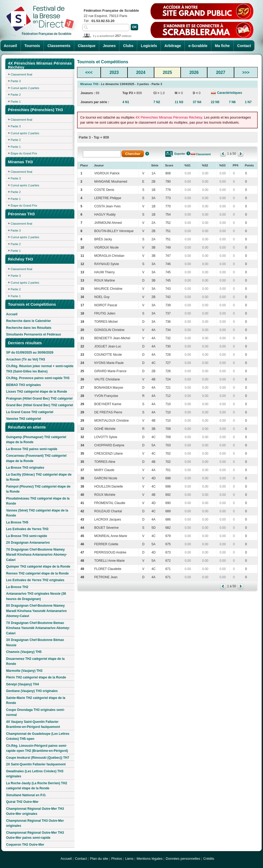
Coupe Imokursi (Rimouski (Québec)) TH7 (38, 758)
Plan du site (99, 859)
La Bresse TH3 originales (25, 468)
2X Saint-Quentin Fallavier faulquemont (36, 764)
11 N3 (179, 102)
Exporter (180, 154)
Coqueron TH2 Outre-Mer (25, 845)
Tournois (32, 46)
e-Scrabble (198, 46)
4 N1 (126, 102)
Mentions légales (150, 859)
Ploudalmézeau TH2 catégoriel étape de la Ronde (38, 501)
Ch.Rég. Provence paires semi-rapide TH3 (38, 378)
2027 (221, 72)
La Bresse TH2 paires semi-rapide (32, 449)
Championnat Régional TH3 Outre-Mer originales (35, 823)
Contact (244, 46)
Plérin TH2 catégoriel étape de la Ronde (36, 677)
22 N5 (215, 102)
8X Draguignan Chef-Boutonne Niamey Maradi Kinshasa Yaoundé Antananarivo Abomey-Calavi (36, 611)
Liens (129, 859)
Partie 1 (16, 102)
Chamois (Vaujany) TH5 (24, 652)
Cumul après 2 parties (25, 88)
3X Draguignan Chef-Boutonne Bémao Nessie (35, 643)
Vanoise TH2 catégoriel (24, 419)
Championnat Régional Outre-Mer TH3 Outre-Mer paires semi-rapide (35, 835)
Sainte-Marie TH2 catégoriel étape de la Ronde (36, 701)
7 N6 (232, 102)
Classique (87, 46)
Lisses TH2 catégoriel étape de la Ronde (37, 392)
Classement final (21, 74)
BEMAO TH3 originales (24, 385)
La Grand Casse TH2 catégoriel (30, 412)
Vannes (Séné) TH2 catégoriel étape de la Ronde (37, 513)
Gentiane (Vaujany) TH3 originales (32, 691)
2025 (167, 72)
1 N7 (248, 102)
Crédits (209, 859)
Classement (203, 154)
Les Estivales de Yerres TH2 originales (35, 580)
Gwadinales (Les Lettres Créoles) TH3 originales (35, 774)
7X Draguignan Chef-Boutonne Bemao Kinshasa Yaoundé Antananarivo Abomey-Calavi (38, 628)
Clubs (128, 46)
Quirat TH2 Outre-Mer (22, 802)
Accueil (10, 46)
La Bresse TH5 (17, 522)
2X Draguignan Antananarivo (28, 543)
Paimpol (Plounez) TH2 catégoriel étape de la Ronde (38, 489)
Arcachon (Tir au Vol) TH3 (26, 359)
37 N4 (197, 102)
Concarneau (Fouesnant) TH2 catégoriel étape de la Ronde (36, 458)
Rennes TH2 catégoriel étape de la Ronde (37, 573)
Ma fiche (222, 46)
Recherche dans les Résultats (29, 328)
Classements (59, 46)
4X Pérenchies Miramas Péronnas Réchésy (169, 117)
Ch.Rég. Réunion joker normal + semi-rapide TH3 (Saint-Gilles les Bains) (40, 369)
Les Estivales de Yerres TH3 (27, 529)
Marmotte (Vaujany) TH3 (24, 671)
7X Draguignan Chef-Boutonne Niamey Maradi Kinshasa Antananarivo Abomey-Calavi (37, 555)
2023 (114, 72)
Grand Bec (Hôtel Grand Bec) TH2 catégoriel (40, 405)
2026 (194, 72)
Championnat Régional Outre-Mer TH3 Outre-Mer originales (35, 811)
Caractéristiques (229, 93)
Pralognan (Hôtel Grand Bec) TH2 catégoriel (39, 399)
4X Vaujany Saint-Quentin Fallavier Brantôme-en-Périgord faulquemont (33, 724)
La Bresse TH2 (17, 587)
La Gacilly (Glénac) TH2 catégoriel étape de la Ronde (39, 477)
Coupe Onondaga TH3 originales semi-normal (35, 712)
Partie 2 (16, 95)
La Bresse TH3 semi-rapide (27, 536)
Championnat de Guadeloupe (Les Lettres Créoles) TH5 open (38, 736)
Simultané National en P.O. (26, 795)
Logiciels (149, 46)
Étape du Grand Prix (24, 153)
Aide (147, 154)
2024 (141, 72)
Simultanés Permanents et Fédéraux (34, 334)
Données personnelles (183, 859)
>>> (246, 72)
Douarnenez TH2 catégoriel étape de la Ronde (35, 661)
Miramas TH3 (89, 84)
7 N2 (157, 102)
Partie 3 (16, 81)
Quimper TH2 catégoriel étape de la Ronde (38, 567)
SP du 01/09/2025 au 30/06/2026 (30, 353)
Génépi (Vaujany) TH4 (22, 684)
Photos (117, 859)
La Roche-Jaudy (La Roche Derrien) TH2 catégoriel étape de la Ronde (37, 786)
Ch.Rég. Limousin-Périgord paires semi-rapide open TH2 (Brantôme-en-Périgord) (37, 748)
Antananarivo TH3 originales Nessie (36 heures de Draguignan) (36, 596)
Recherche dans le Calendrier (29, 321)
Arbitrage (173, 46)
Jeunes (109, 46)
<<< (89, 72)
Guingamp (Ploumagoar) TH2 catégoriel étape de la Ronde (36, 440)
